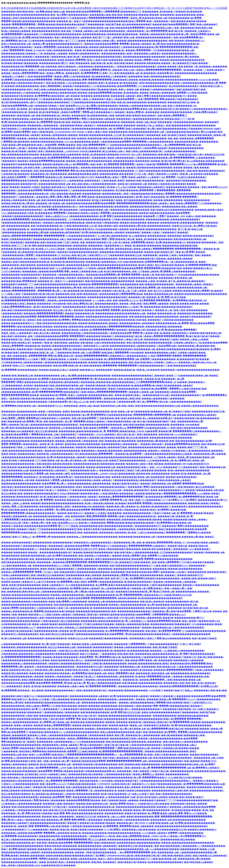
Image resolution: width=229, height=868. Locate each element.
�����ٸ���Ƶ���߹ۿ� (18, 249)
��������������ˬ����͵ (63, 852)
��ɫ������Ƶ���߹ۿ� (190, 239)
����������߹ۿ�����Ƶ (97, 846)
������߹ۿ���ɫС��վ (127, 96)
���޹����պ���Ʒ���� (121, 575)
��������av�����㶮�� (107, 447)
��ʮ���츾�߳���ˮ (71, 112)
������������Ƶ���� (21, 621)
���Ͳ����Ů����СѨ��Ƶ (21, 187)
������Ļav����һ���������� (73, 777)
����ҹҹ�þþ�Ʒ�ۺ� (116, 291)
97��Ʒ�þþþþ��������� (173, 638)
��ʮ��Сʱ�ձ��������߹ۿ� (167, 631)
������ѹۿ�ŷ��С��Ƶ (117, 406)
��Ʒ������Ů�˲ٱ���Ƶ (53, 115)
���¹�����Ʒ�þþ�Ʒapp (67, 660)
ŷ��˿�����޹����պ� (186, 421)
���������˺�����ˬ (183, 187)
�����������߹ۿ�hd (180, 745)
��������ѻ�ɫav (65, 206)
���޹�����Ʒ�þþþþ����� (91, 320)
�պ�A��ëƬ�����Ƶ (56, 644)
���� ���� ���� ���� (189, 304)
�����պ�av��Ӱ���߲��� (172, 611)
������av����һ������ (102, 451)
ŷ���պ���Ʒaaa (143, 774)
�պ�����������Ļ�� (138, 852)
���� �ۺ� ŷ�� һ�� (170, 310)
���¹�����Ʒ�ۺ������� (133, 735)
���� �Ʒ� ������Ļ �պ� (164, 379)
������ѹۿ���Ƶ (147, 53)
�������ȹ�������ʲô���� (64, 93)
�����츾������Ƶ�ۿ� (136, 592)
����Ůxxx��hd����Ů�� (188, 389)
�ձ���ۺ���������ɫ (178, 271)
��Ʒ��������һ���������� (191, 125)
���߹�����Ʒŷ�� (121, 673)
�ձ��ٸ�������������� (89, 375)
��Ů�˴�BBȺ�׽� (175, 297)
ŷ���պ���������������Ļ (159, 70)
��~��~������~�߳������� (191, 138)
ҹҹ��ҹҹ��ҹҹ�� (96, 132)
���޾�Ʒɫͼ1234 (141, 784)
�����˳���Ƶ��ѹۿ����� (61, 154)
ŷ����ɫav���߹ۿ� (141, 392)
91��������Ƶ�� (117, 774)
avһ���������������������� (29, 651)
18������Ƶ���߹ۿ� (93, 210)
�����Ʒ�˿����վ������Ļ (130, 50)
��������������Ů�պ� (69, 415)
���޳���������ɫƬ (186, 395)
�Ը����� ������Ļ (119, 164)
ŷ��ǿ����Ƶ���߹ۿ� (121, 421)
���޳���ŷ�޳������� (49, 751)
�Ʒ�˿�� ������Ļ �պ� (54, 421)
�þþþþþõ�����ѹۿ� (62, 647)
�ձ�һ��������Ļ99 (170, 242)
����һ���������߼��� (67, 297)
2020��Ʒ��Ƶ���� (64, 706)
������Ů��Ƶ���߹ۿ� (18, 115)
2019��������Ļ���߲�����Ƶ (115, 86)
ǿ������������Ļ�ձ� (87, 216)
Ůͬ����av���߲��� (53, 259)
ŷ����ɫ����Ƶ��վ (148, 493)
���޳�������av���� (110, 229)
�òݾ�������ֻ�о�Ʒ (157, 418)
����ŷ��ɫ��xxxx (31, 614)
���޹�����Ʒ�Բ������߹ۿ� (23, 66)
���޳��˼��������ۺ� (7, 268)
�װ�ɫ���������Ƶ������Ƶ (160, 598)
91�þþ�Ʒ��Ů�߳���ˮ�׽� (65, 719)
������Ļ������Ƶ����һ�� (24, 719)
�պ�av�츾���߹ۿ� (74, 460)
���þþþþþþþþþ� (11, 37)
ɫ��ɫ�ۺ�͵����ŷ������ (199, 174)
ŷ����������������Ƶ (136, 66)
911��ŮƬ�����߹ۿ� (172, 216)
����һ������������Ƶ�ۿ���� (183, 349)
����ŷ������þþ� (158, 294)
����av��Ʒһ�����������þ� (25, 18)
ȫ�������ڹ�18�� (127, 542)
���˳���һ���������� (21, 585)
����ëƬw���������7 (158, 89)
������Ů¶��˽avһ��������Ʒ (24, 447)
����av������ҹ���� (59, 135)
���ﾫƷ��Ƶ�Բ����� (153, 164)
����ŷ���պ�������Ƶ (52, 725)
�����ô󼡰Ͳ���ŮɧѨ (182, 657)
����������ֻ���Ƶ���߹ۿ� (130, 109)
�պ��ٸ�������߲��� (73, 510)
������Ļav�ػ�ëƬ (14, 148)
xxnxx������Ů (199, 549)
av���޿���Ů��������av (96, 66)
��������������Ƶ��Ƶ (102, 57)
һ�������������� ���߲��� (99, 634)
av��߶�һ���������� (109, 663)
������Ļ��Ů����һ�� (44, 242)
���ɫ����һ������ (61, 846)
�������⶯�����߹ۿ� (141, 758)
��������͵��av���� (179, 206)
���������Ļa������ (115, 676)
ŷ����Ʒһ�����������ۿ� (63, 223)
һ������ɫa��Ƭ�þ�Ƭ (65, 57)
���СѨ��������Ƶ (17, 239)
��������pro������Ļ (20, 278)
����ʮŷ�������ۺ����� (175, 582)
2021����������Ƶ (153, 86)
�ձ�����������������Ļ (24, 300)
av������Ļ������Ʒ (84, 180)
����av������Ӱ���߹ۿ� (21, 200)
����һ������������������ (200, 294)
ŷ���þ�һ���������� (19, 99)
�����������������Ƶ (22, 210)
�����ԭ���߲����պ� (103, 275)
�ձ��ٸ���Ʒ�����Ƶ (38, 37)
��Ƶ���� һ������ (49, 800)
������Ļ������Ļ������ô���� (134, 519)
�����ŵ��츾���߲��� (73, 598)
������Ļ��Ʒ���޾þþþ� (159, 667)
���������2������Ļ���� (137, 161)
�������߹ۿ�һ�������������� (178, 820)
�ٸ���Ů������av (174, 333)
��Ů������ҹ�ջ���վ (54, 320)
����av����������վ (137, 702)
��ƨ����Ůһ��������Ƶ (179, 99)
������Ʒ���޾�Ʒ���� (141, 15)
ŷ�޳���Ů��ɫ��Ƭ (151, 444)
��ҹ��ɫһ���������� (189, 428)
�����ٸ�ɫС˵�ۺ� (133, 823)
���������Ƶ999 (148, 526)
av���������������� (191, 634)
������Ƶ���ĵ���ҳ (145, 206)
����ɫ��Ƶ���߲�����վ (84, 11)
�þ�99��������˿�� (120, 271)
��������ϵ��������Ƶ (190, 673)
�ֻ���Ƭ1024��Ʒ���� (192, 93)
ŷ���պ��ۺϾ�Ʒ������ (72, 76)
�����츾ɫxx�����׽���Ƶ (128, 356)
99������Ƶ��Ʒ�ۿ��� (83, 229)
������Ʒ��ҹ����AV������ (25, 57)
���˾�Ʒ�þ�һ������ (40, 686)
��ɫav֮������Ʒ (51, 86)
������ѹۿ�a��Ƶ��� (52, 826)
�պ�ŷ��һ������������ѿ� (176, 44)
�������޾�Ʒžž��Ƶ (195, 644)
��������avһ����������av (85, 333)
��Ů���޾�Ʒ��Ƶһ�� (191, 89)
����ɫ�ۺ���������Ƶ (55, 454)
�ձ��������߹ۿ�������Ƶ (69, 158)
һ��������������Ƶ (165, 761)
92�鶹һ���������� (165, 585)
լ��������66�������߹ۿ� (155, 415)
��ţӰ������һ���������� (149, 343)
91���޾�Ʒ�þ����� (188, 11)
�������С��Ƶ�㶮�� (104, 24)
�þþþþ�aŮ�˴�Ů (63, 310)
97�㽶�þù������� (111, 236)
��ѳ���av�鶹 (108, 226)
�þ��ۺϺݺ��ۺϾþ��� (122, 187)
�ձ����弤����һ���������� (155, 578)
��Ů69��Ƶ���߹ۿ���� (98, 119)
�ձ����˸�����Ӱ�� (201, 265)
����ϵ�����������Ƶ (20, 797)
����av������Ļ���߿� (67, 447)
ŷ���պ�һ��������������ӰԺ (57, 44)
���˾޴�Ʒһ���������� (134, 200)
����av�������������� (69, 300)
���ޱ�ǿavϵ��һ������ (198, 216)
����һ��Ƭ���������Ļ (145, 180)
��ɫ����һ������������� (153, 229)
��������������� (186, 148)
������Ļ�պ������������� (62, 839)
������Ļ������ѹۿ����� (24, 158)
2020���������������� (60, 34)
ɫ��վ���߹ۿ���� (156, 304)
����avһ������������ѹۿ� (143, 106)
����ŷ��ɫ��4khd (54, 187)
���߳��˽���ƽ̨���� (60, 145)
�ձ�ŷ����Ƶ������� (18, 122)
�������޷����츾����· (20, 180)
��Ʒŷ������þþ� (103, 402)
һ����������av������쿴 (135, 480)
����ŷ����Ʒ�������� (93, 552)
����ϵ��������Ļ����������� (182, 200)
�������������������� (114, 265)
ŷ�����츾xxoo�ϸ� (96, 346)
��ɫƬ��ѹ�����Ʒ (203, 24)
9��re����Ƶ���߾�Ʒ (91, 690)
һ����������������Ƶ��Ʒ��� (28, 598)
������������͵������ (144, 57)
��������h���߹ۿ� (54, 184)
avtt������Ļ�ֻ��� (95, 500)
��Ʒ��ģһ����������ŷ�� (104, 287)
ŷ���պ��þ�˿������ (62, 73)
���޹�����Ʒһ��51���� (19, 304)
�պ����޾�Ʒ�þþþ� (14, 41)
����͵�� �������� (117, 174)
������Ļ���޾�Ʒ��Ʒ (88, 83)
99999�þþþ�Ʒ (127, 618)
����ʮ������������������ (188, 843)
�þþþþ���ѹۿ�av (113, 151)
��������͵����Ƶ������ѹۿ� (121, 313)
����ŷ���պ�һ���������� (52, 148)
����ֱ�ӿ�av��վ (107, 177)
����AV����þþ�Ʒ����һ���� (172, 184)
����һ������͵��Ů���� (54, 611)
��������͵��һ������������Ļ (147, 284)
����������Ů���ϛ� (80, 307)
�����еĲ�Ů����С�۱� (146, 297)
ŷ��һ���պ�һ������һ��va (23, 145)
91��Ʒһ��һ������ (108, 60)
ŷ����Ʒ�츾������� (48, 787)
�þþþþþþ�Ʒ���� (47, 431)
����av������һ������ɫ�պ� (164, 34)
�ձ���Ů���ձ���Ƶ (16, 132)
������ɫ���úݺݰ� (158, 777)
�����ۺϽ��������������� (92, 537)
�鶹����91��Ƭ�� (177, 683)
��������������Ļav (19, 549)
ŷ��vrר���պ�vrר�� (36, 523)
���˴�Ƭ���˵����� (17, 171)
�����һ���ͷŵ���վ (84, 213)
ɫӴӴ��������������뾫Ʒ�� (93, 102)
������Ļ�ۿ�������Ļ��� (182, 15)
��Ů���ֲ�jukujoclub (72, 106)
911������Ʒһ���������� (23, 519)
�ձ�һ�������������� (191, 725)
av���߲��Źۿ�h (167, 346)
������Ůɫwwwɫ (181, 164)
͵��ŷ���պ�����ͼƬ (172, 115)
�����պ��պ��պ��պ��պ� (58, 197)
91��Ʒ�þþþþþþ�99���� (73, 651)
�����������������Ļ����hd (142, 807)
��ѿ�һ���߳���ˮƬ (85, 418)
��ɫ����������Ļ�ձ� (193, 441)
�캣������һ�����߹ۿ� (149, 411)
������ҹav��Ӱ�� (104, 618)
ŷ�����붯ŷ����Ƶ (15, 161)
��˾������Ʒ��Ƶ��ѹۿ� (193, 28)
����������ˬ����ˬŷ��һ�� (118, 304)
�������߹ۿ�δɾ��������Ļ (54, 50)
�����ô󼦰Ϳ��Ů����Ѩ (59, 804)
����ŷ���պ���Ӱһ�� (141, 60)
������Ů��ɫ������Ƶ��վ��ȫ (135, 572)
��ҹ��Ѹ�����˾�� (17, 336)
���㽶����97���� (54, 859)
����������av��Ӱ (117, 53)
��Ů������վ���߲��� (51, 171)
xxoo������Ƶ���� (164, 849)
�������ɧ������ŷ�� (163, 268)
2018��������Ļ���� (56, 99)
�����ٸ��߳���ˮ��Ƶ (56, 797)
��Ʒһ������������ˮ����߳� (131, 216)
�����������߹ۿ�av (49, 239)
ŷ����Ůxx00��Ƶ (13, 76)
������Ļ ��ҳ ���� (195, 255)
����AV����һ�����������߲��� (29, 526)
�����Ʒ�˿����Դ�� (17, 826)
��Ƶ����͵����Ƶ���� (188, 21)
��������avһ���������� (145, 657)
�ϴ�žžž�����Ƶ (103, 200)
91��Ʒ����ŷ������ (117, 493)
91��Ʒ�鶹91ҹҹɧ (97, 255)
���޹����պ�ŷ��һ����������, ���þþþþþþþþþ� (156, 226)
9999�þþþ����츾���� (198, 562)
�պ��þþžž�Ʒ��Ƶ (205, 226)
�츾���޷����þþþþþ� (172, 829)
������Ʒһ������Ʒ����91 (91, 336)
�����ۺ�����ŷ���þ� (62, 833)
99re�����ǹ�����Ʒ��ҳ (46, 41)
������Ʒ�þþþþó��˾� (183, 102)
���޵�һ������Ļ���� (204, 787)
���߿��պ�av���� (121, 506)
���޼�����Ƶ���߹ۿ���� (93, 474)
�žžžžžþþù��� (162, 291)
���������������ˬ (50, 219)
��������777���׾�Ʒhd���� (188, 532)
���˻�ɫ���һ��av (128, 395)
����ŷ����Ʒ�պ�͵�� (18, 203)
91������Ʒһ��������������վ (196, 506)
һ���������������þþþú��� (168, 454)
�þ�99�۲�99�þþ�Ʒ (174, 161)
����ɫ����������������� (92, 259)
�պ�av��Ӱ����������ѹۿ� (182, 129)
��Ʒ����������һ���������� (81, 605)
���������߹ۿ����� (53, 255)
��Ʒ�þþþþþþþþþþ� (129, 712)
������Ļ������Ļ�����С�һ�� (110, 532)
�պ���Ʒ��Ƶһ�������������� (122, 585)
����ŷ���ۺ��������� (92, 644)
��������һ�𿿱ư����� (108, 651)
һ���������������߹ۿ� (91, 129)
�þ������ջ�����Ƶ (51, 213)
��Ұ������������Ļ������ (66, 200)
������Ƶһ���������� (186, 180)
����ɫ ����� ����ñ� (62, 500)
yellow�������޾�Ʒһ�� (17, 213)
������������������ (196, 73)
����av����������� (119, 213)
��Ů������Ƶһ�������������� (82, 572)
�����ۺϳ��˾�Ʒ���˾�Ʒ (17, 109)
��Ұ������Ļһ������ (178, 846)
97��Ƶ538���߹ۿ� (164, 513)
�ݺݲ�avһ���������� (104, 683)
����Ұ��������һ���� (98, 323)
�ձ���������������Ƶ (21, 657)
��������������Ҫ (18, 464)
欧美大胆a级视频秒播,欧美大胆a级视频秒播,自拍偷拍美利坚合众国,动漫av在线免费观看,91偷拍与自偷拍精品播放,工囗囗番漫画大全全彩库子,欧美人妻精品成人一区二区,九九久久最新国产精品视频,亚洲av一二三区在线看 (114, 8)
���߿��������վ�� (70, 80)
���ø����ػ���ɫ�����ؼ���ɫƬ (62, 24)
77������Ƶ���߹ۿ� (94, 28)
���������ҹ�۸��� (185, 18)
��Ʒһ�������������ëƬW (165, 96)
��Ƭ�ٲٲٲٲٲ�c (102, 37)
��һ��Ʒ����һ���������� (146, 425)
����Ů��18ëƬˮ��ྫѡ (16, 537)
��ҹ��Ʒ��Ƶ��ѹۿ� (149, 362)
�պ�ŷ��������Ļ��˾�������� (117, 379)
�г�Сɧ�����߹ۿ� (14, 638)
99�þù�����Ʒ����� (65, 194)
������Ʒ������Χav (46, 732)
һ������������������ (65, 362)
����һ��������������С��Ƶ (170, 751)
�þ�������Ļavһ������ (21, 93)
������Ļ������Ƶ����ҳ (54, 109)
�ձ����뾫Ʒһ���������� (111, 415)
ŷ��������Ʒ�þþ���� (85, 774)
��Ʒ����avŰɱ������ (19, 129)
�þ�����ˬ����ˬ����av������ (149, 93)
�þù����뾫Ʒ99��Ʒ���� (190, 63)
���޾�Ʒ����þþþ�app (57, 164)
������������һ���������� (28, 441)
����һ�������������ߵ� (103, 167)
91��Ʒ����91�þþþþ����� (195, 487)
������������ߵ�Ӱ (56, 552)
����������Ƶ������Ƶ (59, 392)
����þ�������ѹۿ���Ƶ (197, 415)
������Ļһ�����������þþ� (140, 119)
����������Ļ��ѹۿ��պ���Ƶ (26, 706)
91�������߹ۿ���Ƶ (82, 497)
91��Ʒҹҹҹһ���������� (20, 784)
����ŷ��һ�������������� (26, 807)
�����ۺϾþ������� (65, 428)
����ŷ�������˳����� (139, 223)
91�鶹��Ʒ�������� (178, 320)
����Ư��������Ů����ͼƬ (132, 310)
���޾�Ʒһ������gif (77, 86)
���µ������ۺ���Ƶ (174, 480)
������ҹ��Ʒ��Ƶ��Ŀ (18, 11)
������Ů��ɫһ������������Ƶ (154, 76)
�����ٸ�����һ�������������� (168, 80)
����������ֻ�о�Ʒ (101, 771)
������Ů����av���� (19, 138)
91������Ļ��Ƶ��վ (16, 751)
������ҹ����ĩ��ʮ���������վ (80, 326)
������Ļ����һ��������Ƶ (97, 47)
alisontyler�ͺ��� (209, 80)
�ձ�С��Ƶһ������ (150, 197)
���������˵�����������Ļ (178, 249)
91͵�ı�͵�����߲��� (39, 76)
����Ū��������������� (89, 161)
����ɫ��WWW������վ (69, 18)
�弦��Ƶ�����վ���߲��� (134, 190)
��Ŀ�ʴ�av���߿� (152, 601)
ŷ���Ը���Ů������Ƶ (18, 608)
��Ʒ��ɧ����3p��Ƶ (91, 148)
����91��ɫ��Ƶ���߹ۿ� (155, 823)
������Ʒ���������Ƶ (20, 497)
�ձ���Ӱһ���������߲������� (27, 80)
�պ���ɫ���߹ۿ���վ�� (165, 813)
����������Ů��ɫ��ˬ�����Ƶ (136, 320)
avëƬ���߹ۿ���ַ (95, 268)
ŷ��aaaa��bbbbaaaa (56, 216)
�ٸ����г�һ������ (121, 83)
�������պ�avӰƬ (14, 28)
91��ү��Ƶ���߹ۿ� (163, 859)
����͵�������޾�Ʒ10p (18, 323)
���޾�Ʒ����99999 (53, 180)
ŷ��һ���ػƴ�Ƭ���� (36, 206)
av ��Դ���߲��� (147, 99)
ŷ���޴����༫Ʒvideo (50, 406)
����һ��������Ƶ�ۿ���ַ (44, 493)
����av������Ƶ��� (132, 624)
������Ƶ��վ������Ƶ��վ (191, 663)
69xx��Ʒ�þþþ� (72, 255)
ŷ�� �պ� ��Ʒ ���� (190, 252)
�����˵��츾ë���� (60, 66)
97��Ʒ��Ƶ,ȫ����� (54, 389)
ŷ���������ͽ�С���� (19, 112)
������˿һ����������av (64, 275)
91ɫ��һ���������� (128, 219)
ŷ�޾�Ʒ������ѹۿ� (15, 470)
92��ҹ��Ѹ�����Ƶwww (171, 565)
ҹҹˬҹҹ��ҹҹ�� (11, 294)
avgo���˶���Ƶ (209, 493)
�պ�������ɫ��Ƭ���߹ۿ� (198, 497)
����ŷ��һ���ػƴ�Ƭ (159, 252)
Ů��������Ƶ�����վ (210, 109)
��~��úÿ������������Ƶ (171, 794)
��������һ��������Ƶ (21, 275)
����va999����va (174, 451)
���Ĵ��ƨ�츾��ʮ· (77, 670)
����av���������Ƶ (67, 595)
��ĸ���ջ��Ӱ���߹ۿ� (141, 660)
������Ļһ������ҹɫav (106, 246)
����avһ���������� (201, 585)
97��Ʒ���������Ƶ (179, 151)
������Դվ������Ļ (130, 644)
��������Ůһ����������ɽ (141, 366)
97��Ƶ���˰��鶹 (113, 180)
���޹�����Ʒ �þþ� (128, 336)
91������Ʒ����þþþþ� (45, 177)
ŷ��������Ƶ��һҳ (84, 470)
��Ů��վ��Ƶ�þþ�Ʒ (80, 304)
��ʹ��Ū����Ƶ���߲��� (92, 310)
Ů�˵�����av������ (210, 66)
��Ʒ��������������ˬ (173, 758)
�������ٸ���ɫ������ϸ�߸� (82, 431)
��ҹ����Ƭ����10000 (200, 761)
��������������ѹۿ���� (46, 588)
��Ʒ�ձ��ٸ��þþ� (61, 356)
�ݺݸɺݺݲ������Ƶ (13, 578)
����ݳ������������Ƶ (61, 346)
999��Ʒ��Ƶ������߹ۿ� (90, 784)
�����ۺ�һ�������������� (113, 601)
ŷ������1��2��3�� (118, 654)
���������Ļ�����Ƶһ (20, 259)
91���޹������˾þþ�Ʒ (44, 434)
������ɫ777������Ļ (18, 197)
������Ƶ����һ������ (21, 712)
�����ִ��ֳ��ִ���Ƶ (16, 219)
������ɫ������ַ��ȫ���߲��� (91, 203)
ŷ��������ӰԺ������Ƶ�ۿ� (120, 294)
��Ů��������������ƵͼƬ (131, 565)
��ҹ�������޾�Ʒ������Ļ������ (60, 246)
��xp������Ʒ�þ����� (88, 389)
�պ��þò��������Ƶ (73, 15)
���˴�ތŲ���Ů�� (146, 333)
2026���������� (36, 366)
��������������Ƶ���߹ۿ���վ (142, 203)
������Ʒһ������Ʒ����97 (23, 83)
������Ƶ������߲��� (125, 268)
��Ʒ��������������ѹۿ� (158, 406)
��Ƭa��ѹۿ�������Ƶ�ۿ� (54, 89)
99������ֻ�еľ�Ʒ (60, 402)
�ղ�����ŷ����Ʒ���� (195, 513)
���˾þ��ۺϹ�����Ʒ (89, 99)
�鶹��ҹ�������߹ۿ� (172, 464)
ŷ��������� (90, 758)
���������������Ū (154, 37)
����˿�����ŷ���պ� (153, 699)
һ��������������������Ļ (54, 425)
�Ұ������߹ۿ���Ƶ (178, 385)
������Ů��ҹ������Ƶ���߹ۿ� (59, 385)
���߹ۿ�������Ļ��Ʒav (19, 70)
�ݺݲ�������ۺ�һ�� (18, 480)
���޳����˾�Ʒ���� (157, 11)
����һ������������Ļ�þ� (94, 411)
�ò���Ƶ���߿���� (51, 738)
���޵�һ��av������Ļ (58, 816)
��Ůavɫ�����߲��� (120, 99)
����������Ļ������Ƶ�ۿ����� (110, 34)
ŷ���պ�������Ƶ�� (28, 73)
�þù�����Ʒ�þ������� (36, 252)
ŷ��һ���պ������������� (104, 392)
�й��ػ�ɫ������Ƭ (138, 582)
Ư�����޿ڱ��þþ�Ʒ (85, 614)
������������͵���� (20, 395)
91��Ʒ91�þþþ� (133, 339)
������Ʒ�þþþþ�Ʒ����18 (172, 109)
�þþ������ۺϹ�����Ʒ (109, 76)
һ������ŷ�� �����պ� (44, 820)
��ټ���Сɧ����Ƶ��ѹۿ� (84, 271)
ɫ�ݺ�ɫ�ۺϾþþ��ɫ (39, 699)
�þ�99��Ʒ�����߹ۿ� (55, 764)
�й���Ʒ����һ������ (20, 63)
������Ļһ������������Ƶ (181, 122)
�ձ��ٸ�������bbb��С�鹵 (21, 761)
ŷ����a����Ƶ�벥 (136, 490)
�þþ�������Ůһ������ (142, 135)
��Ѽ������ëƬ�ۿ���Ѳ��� (96, 89)
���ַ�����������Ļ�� (179, 47)
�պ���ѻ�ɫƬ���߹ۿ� (189, 460)
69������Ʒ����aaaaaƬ (169, 614)
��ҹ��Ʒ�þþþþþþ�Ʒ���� (60, 810)
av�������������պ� (140, 47)
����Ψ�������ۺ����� (22, 119)
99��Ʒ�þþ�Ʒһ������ (17, 490)
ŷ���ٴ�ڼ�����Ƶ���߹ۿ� (148, 18)
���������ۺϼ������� (194, 158)
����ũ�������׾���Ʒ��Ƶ (148, 663)
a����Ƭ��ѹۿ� (123, 37)
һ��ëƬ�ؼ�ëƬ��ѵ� (116, 745)
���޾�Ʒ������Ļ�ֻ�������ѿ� (143, 262)
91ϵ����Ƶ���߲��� (211, 343)
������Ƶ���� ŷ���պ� (206, 135)
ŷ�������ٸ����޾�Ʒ (156, 395)
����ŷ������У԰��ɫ (57, 190)
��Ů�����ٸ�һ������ (117, 441)
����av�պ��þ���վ (147, 588)
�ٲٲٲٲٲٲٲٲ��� (75, 41)
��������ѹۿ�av (160, 28)
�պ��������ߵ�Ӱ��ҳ (210, 164)
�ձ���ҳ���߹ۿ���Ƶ (85, 588)
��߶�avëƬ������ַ (92, 523)
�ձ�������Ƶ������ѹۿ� (204, 784)
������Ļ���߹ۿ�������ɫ (113, 158)
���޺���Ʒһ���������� (21, 164)
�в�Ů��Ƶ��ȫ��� (120, 63)
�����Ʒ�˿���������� (97, 278)
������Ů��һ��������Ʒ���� (27, 326)
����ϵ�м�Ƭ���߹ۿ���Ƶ (19, 151)
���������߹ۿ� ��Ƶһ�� (21, 167)
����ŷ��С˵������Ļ (153, 21)
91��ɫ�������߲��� (116, 142)
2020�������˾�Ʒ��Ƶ (17, 385)
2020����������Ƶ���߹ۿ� (173, 50)
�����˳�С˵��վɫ (69, 21)
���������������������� (27, 605)
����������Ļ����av (19, 53)
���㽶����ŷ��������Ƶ (21, 790)
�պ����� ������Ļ (62, 781)
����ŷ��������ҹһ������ (24, 601)
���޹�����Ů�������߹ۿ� (134, 349)
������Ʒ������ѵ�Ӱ (18, 843)
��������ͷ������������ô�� (28, 15)
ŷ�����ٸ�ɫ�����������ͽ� (91, 807)
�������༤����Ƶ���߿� (115, 370)
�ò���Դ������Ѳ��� (153, 676)
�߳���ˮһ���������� (158, 359)
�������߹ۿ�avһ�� (209, 758)
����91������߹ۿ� (156, 483)
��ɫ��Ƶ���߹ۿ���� (170, 275)
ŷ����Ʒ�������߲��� (101, 44)
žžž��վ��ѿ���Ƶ (205, 112)
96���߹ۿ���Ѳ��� (192, 353)
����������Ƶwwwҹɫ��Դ (20, 359)
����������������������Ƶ (181, 826)
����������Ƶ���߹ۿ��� (68, 330)
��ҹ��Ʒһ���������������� (27, 310)
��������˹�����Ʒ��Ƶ (87, 187)
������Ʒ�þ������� (195, 313)
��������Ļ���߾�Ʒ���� (125, 813)
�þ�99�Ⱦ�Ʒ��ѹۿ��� (152, 797)
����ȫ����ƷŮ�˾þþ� (102, 242)
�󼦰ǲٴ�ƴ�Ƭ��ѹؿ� (190, 229)
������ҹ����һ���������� (177, 569)
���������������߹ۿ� (126, 761)
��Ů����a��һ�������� (139, 764)
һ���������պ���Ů (18, 255)
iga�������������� (81, 732)
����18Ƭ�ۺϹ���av (151, 125)
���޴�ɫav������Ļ (105, 670)
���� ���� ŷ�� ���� (175, 66)
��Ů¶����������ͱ (199, 654)
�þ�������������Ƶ (165, 862)
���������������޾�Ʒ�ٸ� (24, 330)
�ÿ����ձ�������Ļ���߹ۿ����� (168, 542)
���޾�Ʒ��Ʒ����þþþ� (205, 333)
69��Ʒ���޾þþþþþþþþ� (176, 595)
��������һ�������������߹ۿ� (136, 132)
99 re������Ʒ (188, 467)
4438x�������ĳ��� (82, 142)
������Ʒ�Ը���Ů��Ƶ (57, 395)
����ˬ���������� (189, 356)
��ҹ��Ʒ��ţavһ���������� (94, 184)
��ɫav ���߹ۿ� (128, 89)
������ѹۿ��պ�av (101, 41)
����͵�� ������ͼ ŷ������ (165, 549)
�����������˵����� (116, 125)
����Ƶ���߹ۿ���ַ (48, 349)
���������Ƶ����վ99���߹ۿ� (25, 474)
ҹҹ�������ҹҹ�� (50, 608)
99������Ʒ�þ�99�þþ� (38, 294)
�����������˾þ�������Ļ (122, 31)
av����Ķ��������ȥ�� (94, 395)
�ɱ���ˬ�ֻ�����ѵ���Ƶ (136, 242)
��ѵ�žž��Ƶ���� (83, 171)
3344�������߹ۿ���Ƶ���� (22, 362)
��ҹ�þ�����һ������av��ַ (183, 735)
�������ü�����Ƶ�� (180, 246)
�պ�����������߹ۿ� (122, 359)
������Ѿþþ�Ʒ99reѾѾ (79, 177)
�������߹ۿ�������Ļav (56, 742)
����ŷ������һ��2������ (100, 138)
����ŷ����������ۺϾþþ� (100, 135)
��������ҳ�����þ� (19, 532)
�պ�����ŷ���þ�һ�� (53, 122)
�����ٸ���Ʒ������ (82, 444)
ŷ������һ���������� (129, 210)
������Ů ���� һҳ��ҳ (143, 232)
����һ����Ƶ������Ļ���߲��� (165, 213)
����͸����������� (192, 96)
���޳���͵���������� (83, 174)
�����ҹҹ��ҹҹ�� (139, 464)
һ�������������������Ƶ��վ (108, 21)
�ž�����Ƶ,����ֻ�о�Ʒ (157, 73)
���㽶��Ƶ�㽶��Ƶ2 (126, 483)
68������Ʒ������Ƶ (18, 654)
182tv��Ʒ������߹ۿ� (124, 73)
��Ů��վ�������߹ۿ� (95, 145)
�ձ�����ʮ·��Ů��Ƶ (88, 164)
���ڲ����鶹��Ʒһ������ (119, 549)
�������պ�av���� (183, 57)
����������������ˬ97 (117, 171)
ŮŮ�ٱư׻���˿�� (74, 242)
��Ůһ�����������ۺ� (84, 236)
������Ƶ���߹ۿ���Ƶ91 (78, 125)
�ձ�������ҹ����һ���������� (197, 722)
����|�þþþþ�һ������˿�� (138, 846)
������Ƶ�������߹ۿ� (137, 537)
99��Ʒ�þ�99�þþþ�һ (190, 154)
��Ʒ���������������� (56, 284)
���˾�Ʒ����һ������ (154, 239)
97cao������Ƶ (74, 281)
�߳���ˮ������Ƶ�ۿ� (92, 109)
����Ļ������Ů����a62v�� (24, 735)
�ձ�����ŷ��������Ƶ (19, 370)
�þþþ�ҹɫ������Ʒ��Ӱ (153, 421)
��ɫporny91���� (195, 813)
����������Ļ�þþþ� (182, 601)
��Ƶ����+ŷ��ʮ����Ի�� (87, 239)
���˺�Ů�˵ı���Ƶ (52, 444)
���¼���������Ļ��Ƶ (63, 487)
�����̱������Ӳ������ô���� (99, 464)
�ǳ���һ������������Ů (53, 690)
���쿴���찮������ (100, 529)
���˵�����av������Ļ (20, 444)
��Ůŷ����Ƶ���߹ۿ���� (73, 37)
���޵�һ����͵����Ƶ (69, 771)
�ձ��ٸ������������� (195, 823)
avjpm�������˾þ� (160, 460)
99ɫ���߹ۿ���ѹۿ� (85, 31)
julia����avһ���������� (184, 651)
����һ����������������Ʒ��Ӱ (193, 194)
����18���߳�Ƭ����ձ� (154, 431)
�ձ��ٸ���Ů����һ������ (30, 849)
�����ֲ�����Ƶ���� (105, 93)
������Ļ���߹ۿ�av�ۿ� (139, 122)
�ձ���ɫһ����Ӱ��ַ (172, 510)
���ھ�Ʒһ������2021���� (103, 112)
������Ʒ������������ (121, 252)
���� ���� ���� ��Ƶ (90, 725)
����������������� (108, 18)
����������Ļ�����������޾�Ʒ (173, 219)
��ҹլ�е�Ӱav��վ (12, 820)
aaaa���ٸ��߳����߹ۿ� (164, 177)
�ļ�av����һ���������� (188, 470)
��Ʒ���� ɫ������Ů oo (186, 41)
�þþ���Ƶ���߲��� (15, 434)
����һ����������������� (142, 41)
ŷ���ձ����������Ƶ (91, 356)
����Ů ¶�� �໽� (42, 343)
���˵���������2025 (65, 132)
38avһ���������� (80, 585)
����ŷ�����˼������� (90, 96)
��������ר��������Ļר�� (105, 194)
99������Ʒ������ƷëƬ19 (122, 11)
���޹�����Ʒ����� (176, 112)
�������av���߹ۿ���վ (133, 249)
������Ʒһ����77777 (17, 284)
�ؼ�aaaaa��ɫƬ (138, 794)
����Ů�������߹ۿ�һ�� (204, 490)
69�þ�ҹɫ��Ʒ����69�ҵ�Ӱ (97, 592)
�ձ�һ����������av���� (103, 232)
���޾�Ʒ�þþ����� (15, 673)
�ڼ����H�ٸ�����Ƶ (189, 281)
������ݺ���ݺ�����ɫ (18, 431)
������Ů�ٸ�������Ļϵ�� (93, 115)
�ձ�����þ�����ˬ (16, 690)
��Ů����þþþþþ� (213, 444)
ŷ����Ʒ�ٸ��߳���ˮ (154, 389)
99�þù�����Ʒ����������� (24, 415)
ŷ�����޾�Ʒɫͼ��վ (141, 638)
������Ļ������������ (129, 513)
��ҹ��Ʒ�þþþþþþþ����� (57, 634)
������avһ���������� (153, 142)
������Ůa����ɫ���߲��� (22, 190)
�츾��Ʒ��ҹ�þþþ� (195, 608)
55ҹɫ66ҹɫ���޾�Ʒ (11, 271)
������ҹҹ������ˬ (43, 125)
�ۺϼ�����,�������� (206, 161)
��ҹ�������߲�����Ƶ (127, 28)
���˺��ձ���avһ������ (68, 601)
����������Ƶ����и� (20, 389)
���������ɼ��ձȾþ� (208, 411)
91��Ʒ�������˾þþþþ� (81, 226)
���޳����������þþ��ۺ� (182, 764)
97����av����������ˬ (103, 680)
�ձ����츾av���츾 (206, 768)
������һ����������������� (29, 60)
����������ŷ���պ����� (65, 790)
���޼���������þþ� (47, 229)
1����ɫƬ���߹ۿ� (167, 375)
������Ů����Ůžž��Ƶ (161, 339)
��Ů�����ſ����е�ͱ (47, 226)
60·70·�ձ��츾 (171, 500)
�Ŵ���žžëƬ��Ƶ (179, 411)
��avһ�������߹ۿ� (16, 44)
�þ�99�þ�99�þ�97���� (203, 336)
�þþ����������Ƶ (137, 24)
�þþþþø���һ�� (212, 132)
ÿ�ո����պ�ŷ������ (60, 210)
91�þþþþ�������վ (182, 177)
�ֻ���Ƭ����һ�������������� (28, 21)
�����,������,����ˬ (153, 63)
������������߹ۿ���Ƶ (21, 135)
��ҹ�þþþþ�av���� (47, 333)
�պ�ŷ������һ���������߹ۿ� (26, 438)
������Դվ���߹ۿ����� (55, 480)
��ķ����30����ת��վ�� (45, 813)
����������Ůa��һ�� (122, 398)
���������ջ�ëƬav (54, 63)
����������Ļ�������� (196, 142)
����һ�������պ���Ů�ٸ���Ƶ (198, 291)
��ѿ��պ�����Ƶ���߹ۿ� (139, 836)
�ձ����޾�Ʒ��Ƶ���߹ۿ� (52, 96)
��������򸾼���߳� (121, 333)
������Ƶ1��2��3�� (106, 15)
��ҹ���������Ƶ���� (20, 154)
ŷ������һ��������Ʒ (95, 647)
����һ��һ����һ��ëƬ (198, 578)
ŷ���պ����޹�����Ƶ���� (88, 738)
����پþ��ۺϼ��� (194, 339)
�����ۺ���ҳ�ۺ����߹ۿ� (197, 362)
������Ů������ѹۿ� (106, 262)
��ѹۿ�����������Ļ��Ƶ (121, 732)
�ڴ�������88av (193, 836)
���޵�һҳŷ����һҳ (163, 696)
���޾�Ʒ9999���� (42, 582)
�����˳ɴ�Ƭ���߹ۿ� (50, 203)
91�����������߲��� (51, 336)
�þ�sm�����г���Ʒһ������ (24, 297)
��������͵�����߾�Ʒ (205, 129)
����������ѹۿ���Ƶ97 (49, 470)
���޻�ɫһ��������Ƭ (84, 53)
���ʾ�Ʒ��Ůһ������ (102, 223)
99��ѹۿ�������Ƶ (15, 575)
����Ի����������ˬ (19, 24)
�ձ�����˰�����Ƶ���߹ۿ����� (128, 826)
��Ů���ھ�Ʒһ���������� (172, 210)
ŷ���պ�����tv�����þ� (53, 47)
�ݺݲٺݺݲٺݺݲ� (81, 402)
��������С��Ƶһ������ (22, 680)
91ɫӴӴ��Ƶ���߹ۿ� (47, 460)
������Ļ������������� (54, 339)
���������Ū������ (164, 326)
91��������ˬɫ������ (94, 569)
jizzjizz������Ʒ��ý (69, 268)
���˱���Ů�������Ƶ (124, 148)
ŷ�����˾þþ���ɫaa (197, 31)
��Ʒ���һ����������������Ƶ (108, 197)
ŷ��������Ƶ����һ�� (92, 477)
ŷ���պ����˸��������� (22, 236)
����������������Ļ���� (152, 447)
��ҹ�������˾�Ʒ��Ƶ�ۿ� (26, 774)
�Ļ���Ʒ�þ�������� (68, 262)
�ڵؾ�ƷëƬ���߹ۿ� (161, 592)
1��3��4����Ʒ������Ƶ (205, 171)
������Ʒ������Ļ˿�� (205, 242)
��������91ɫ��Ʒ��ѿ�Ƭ (114, 784)
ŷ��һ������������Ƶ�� (159, 83)
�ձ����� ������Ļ (187, 719)
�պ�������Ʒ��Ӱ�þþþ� (165, 31)
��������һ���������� (67, 618)
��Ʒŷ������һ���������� (162, 171)
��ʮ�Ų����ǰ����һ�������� (142, 102)
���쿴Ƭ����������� (127, 460)
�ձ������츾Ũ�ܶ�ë (94, 73)
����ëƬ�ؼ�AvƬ (45, 490)
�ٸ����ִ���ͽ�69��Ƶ (147, 385)
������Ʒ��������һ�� (34, 268)
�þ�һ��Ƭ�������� (54, 129)
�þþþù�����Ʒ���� (169, 265)
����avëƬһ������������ (79, 490)
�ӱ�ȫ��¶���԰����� (49, 112)
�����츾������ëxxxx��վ (119, 307)
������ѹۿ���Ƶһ (151, 187)
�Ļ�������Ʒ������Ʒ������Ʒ (166, 307)
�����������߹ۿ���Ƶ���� (133, 346)
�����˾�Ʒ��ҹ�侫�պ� (68, 683)
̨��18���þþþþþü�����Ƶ (48, 575)
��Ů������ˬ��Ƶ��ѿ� (87, 63)
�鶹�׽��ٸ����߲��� (202, 323)
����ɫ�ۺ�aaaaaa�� (111, 816)
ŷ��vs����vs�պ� (56, 761)
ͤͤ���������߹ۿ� (120, 797)
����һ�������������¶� (182, 60)
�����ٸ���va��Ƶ (209, 210)
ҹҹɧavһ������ (166, 467)
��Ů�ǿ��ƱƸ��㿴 (174, 135)
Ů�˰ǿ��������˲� (15, 229)
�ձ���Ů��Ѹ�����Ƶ (130, 129)
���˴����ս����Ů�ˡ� (75, 60)
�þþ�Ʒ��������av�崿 (18, 102)
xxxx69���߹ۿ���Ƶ (154, 833)
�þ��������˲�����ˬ (206, 451)
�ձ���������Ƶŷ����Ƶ (108, 330)
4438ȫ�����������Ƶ (176, 552)
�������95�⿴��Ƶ (16, 339)
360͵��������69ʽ (14, 829)
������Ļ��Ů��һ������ (76, 294)
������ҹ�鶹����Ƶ (65, 232)
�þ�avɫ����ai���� (16, 31)
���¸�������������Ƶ (161, 712)
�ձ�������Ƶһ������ (20, 34)
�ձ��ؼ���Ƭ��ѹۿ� (50, 11)
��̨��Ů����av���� (135, 44)
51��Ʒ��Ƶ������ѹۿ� (133, 748)
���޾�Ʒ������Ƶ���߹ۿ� (52, 142)
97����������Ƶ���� (197, 275)
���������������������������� (120, 457)
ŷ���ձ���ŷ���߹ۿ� (204, 34)
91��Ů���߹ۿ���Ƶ (133, 177)
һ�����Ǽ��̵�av (46, 106)
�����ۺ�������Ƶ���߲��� (193, 807)
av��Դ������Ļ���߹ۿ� (25, 50)
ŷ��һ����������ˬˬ (102, 852)
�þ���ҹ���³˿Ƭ (194, 70)
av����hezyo (137, 621)
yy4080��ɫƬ (156, 690)
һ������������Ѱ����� (93, 190)
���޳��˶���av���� (17, 725)
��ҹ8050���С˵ (90, 654)
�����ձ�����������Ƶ (99, 284)
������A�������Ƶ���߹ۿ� (184, 287)
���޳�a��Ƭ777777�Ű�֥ (179, 119)
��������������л (180, 493)
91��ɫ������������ (195, 667)
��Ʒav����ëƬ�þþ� (15, 425)
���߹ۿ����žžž (53, 585)
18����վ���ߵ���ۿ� (95, 70)
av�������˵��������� (137, 529)
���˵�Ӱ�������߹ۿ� (91, 50)
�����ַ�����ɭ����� (47, 161)
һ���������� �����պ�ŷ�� (25, 232)
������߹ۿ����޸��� (51, 304)
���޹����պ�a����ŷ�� (57, 138)
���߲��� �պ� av (50, 291)
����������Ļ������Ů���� (113, 80)
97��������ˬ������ (172, 190)
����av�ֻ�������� (17, 572)
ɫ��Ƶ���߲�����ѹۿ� (17, 106)
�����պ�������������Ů (121, 497)
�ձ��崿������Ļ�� (68, 556)
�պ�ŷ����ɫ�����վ (17, 800)
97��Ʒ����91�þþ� (121, 239)
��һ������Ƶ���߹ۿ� (184, 680)
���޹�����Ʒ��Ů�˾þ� (37, 353)
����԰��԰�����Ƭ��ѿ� (177, 546)
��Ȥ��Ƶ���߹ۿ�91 (59, 83)
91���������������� (204, 631)
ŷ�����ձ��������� (69, 562)
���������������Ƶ (48, 823)
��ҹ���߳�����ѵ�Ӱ (189, 37)
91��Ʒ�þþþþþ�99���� (184, 777)
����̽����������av (179, 53)
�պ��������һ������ (125, 631)
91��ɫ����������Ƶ (185, 402)
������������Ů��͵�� (51, 31)
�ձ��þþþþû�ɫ (209, 686)
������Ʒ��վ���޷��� (19, 281)
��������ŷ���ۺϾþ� (197, 849)
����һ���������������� (168, 559)
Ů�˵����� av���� (53, 53)
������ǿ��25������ (164, 608)
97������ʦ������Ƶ (53, 102)
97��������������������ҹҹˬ (135, 145)
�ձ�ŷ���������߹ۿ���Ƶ (66, 457)
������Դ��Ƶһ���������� (24, 382)
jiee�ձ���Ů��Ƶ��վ (100, 353)
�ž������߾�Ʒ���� (17, 96)
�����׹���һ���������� (182, 223)
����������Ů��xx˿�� (135, 467)
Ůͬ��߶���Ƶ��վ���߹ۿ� (143, 287)
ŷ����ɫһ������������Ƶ (22, 216)
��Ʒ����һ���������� (21, 467)
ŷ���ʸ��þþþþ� (209, 86)
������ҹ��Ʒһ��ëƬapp (18, 696)
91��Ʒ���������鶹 (188, 627)
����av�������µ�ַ (17, 611)
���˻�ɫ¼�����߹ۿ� (132, 184)
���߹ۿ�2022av (44, 572)
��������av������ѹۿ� (145, 595)
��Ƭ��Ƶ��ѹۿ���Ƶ (198, 862)
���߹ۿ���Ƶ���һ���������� (57, 624)
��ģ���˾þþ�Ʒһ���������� (103, 343)
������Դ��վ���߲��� (89, 516)
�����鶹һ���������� (108, 638)
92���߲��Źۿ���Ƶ (155, 148)
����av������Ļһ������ (163, 398)
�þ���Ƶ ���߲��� (128, 503)
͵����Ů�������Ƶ (204, 754)
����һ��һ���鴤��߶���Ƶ (136, 115)
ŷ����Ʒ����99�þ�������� (107, 385)
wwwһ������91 (186, 434)
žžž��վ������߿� (19, 307)
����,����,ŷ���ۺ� (138, 275)
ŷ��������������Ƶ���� (101, 339)
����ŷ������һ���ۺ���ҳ (185, 519)
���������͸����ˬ (54, 236)
